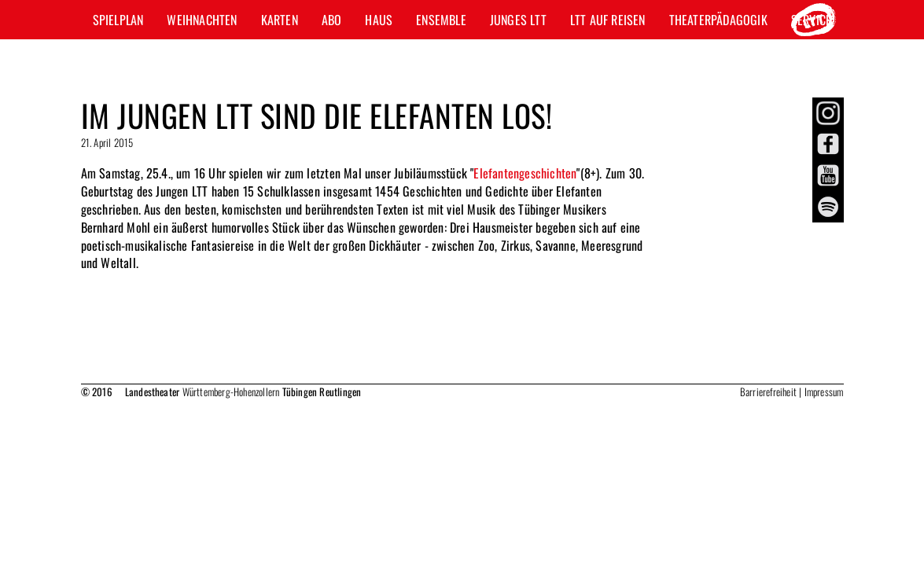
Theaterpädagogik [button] (718, 20)
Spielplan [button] (118, 20)
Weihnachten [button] (202, 20)
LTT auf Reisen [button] (608, 20)
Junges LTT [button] (518, 20)
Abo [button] (332, 20)
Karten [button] (280, 20)
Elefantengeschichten (525, 173)
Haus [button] (379, 20)
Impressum (824, 391)
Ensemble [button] (441, 20)
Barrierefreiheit (768, 391)
